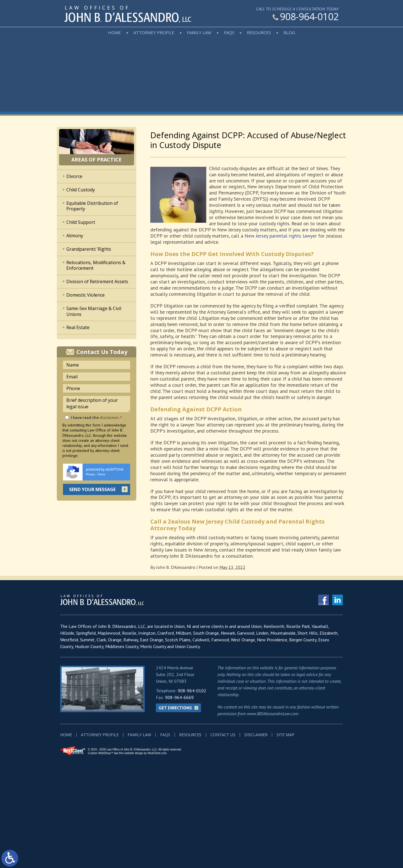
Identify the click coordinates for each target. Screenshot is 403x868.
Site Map (285, 735)
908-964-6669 (179, 697)
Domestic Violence (85, 295)
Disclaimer (256, 735)
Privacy (90, 474)
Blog (289, 32)
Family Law (199, 32)
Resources (259, 32)
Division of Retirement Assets (97, 281)
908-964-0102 (306, 17)
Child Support (81, 222)
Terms (101, 474)
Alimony (75, 236)
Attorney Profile (154, 32)
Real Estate (78, 327)
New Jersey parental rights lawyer (281, 236)
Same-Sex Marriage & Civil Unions (94, 311)
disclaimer (109, 417)
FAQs (229, 32)
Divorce (74, 176)
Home (114, 32)
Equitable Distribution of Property (92, 206)
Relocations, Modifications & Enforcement (96, 265)
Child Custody (81, 190)
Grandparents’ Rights (89, 249)
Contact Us (223, 735)
